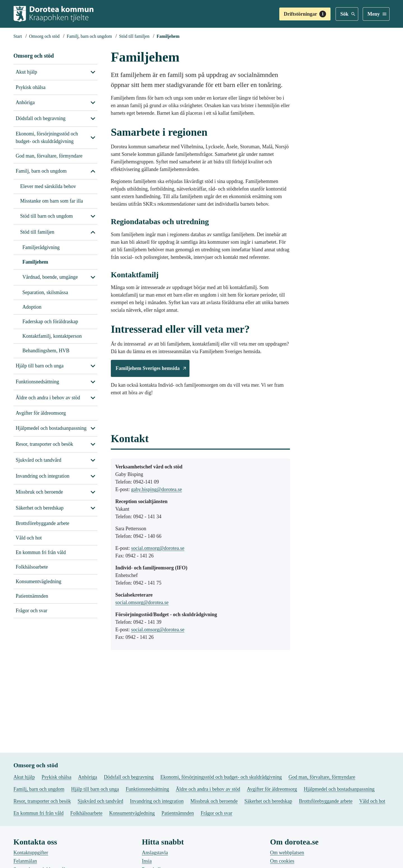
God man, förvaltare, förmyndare (49, 156)
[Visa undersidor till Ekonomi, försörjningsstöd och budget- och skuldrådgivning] (93, 138)
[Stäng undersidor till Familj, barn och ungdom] (93, 171)
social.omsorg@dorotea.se (158, 548)
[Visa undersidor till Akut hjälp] (93, 72)
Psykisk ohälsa (31, 87)
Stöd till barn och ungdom (46, 216)
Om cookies (282, 861)
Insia (147, 861)
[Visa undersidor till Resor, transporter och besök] (93, 444)
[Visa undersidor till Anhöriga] (93, 103)
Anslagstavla (155, 853)
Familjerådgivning (41, 247)
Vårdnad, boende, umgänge (50, 277)
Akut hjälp (26, 72)
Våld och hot (29, 538)
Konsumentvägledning (38, 581)
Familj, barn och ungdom (41, 171)
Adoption (32, 307)
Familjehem (35, 262)
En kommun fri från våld (41, 552)
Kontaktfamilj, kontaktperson (52, 336)
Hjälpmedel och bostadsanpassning (51, 428)
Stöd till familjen (37, 232)
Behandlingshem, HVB (46, 351)
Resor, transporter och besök (44, 444)
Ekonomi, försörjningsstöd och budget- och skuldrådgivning (47, 138)
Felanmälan (25, 861)
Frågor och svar (31, 611)
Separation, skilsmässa (45, 292)
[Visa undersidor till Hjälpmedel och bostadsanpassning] (93, 428)
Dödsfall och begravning (41, 118)
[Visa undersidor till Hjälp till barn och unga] (93, 366)
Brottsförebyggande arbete (42, 523)
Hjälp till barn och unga (40, 366)
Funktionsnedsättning (37, 382)
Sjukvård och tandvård (38, 460)
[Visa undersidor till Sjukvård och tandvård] (93, 460)
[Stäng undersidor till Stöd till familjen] (93, 277)
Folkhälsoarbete (32, 567)
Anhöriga (25, 102)
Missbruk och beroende (39, 492)
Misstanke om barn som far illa (51, 201)
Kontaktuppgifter (31, 853)
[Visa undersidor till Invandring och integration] (93, 476)
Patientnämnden (32, 596)
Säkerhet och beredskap (40, 508)
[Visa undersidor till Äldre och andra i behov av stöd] (93, 398)
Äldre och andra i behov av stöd (48, 398)
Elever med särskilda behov (48, 186)
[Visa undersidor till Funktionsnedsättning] (93, 382)
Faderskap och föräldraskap (50, 322)
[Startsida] (18, 36)
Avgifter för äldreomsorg (41, 413)
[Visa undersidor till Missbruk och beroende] (93, 492)
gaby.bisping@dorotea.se (157, 489)
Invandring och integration (43, 476)
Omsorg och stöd (34, 56)
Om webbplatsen (287, 853)
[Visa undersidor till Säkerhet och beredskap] (93, 508)
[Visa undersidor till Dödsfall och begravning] (93, 119)
